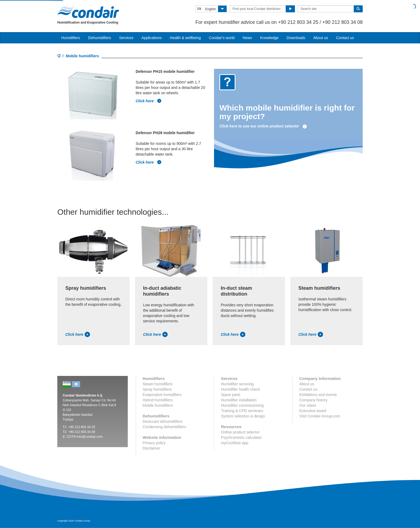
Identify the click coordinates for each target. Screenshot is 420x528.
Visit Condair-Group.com (320, 416)
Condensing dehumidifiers (164, 427)
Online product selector (240, 432)
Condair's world (222, 38)
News (247, 38)
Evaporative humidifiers (162, 395)
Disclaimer (151, 448)
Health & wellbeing (185, 38)
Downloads (296, 38)
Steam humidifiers (158, 384)
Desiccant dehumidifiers (163, 421)
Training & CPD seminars (242, 411)
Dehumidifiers (100, 38)
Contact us (345, 38)
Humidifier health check (241, 389)
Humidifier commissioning (242, 405)
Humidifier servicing (237, 384)
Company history (313, 400)
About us (320, 38)
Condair (88, 12)
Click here (149, 101)
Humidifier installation (239, 400)
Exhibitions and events (318, 395)
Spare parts (231, 395)
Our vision (308, 405)
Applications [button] (152, 38)
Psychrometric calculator (241, 438)
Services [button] (126, 38)
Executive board (313, 411)
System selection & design (243, 416)
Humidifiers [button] (71, 38)
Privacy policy (154, 443)
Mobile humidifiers (158, 405)
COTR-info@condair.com (85, 437)
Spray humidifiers (157, 389)
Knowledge (269, 38)
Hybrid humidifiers (158, 400)
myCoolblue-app (235, 443)
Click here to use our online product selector (263, 126)
